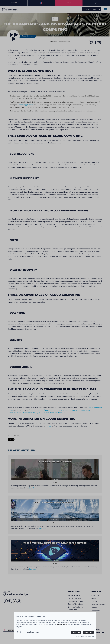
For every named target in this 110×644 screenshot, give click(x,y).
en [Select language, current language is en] (20, 632)
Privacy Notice (62, 624)
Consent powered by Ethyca (85, 636)
